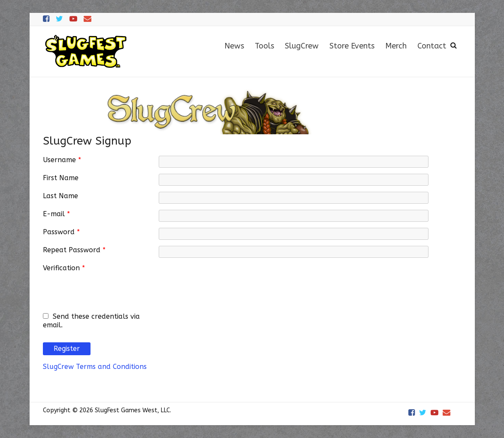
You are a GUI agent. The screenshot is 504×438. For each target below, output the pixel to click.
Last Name (60, 196)
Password (61, 232)
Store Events (352, 46)
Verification (64, 268)
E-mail (56, 214)
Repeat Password (74, 250)
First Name (61, 178)
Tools (264, 46)
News (234, 46)
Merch (396, 46)
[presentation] (224, 281)
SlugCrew (302, 46)
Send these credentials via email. (91, 321)
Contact (432, 46)
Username (62, 160)
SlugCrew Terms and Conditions (95, 367)
